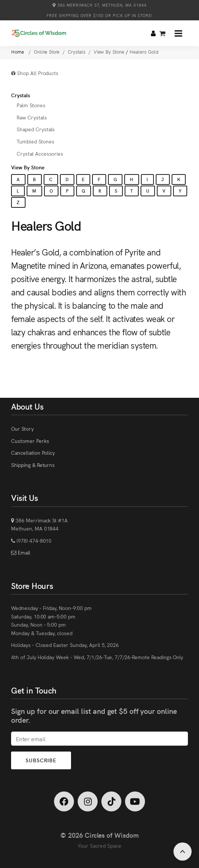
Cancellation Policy (33, 452)
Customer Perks (30, 441)
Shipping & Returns (33, 465)
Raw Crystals (32, 117)
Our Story (22, 428)
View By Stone (28, 167)
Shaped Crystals (36, 129)
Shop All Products (35, 73)
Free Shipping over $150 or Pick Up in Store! (99, 15)
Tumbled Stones (35, 141)
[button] (178, 33)
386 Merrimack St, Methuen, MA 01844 (99, 5)
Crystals (21, 95)
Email (23, 552)
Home (18, 52)
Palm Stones (31, 105)
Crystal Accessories (40, 153)
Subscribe (41, 760)
